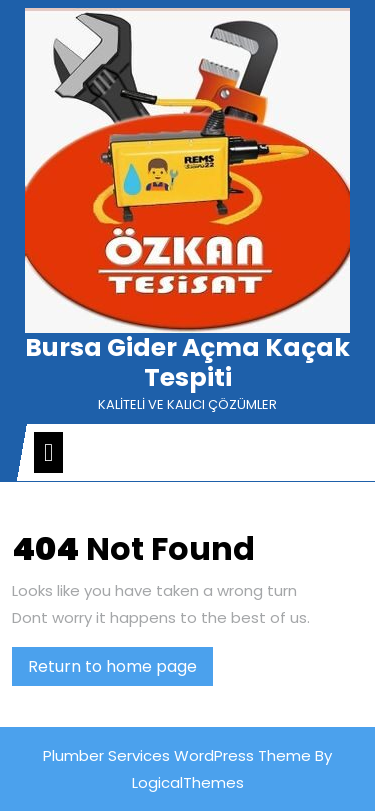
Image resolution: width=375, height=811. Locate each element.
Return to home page (120, 670)
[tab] (48, 452)
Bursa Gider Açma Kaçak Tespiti (187, 362)
